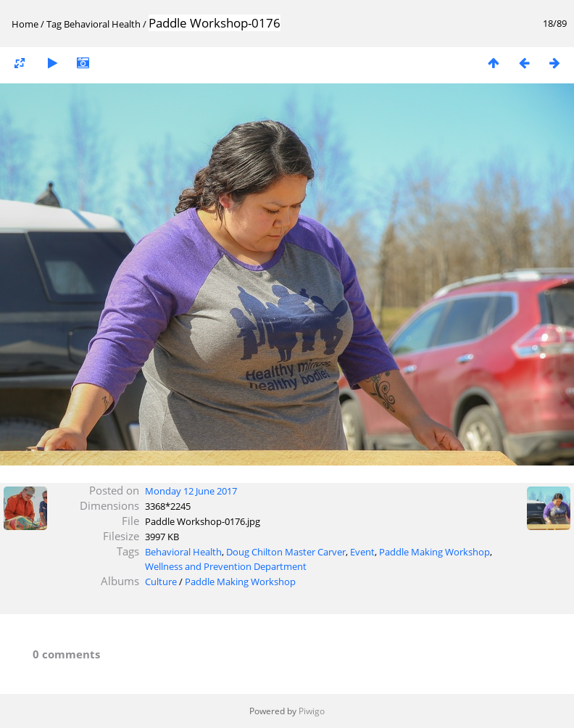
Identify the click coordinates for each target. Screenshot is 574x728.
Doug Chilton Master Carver (286, 552)
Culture (161, 582)
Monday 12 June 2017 (191, 491)
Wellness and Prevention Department (226, 566)
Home (25, 24)
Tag (54, 24)
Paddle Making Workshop (434, 552)
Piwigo (312, 711)
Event (362, 552)
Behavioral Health (102, 24)
